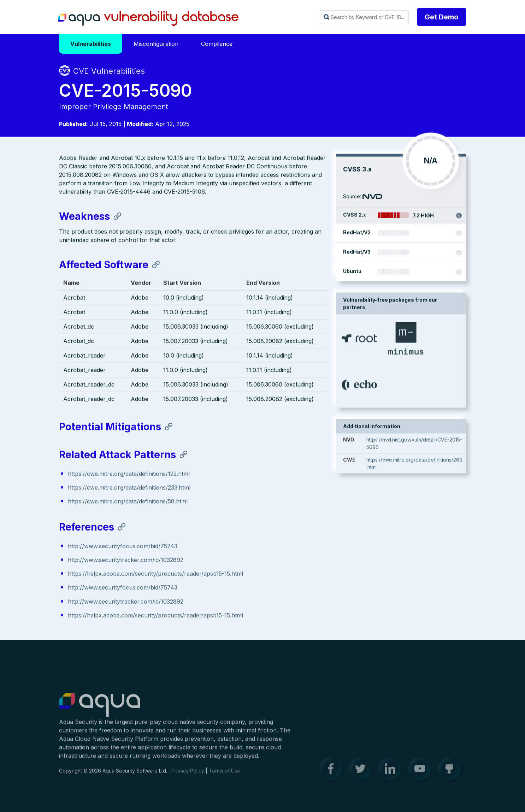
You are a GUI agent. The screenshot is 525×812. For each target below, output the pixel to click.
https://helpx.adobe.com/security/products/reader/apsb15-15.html (155, 574)
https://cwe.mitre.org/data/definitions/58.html (128, 502)
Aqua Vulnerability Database (148, 19)
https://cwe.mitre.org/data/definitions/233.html (129, 488)
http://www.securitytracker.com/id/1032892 (126, 561)
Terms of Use (225, 775)
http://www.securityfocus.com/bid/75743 (123, 547)
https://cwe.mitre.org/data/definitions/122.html (129, 474)
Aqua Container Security (100, 709)
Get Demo (442, 17)
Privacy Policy (188, 775)
